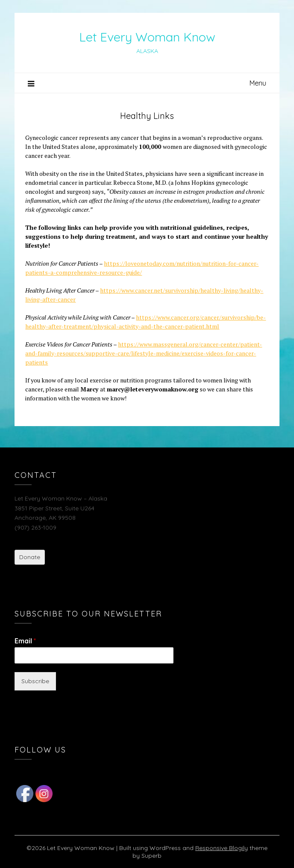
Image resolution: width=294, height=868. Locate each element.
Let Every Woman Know (147, 37)
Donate (30, 557)
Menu (258, 83)
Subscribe (35, 681)
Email (25, 641)
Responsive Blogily (222, 848)
